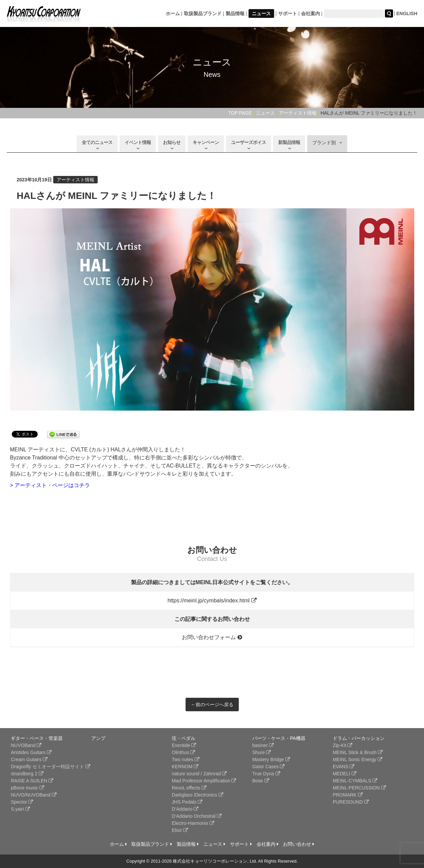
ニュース (261, 13)
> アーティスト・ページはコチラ (50, 485)
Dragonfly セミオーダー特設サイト (51, 767)
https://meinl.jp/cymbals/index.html (212, 601)
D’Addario (185, 809)
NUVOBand (26, 745)
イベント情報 (138, 145)
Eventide (184, 745)
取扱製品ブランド (203, 13)
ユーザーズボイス (249, 145)
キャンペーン (206, 145)
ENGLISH (407, 13)
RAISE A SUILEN (32, 781)
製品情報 (235, 13)
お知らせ (172, 145)
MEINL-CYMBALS (355, 781)
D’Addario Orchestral (197, 816)
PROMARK (348, 795)
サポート (288, 13)
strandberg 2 (27, 774)
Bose (261, 781)
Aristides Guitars (31, 752)
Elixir (180, 830)
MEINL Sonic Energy (357, 759)
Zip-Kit (343, 745)
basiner (263, 745)
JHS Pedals (187, 802)
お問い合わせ (299, 844)
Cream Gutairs (29, 759)
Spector (22, 802)
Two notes (186, 759)
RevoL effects (189, 788)
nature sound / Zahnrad (199, 774)
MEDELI (345, 774)
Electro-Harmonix (193, 823)
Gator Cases (268, 767)
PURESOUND (351, 802)
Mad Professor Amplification (204, 781)
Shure (262, 752)
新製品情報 (289, 145)
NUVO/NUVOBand (34, 795)
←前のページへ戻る (212, 705)
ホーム (173, 13)
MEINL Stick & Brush (358, 752)
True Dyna (266, 774)
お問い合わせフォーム (212, 637)
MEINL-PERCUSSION (359, 788)
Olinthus (183, 752)
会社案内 (311, 13)
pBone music (27, 788)
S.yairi (20, 809)
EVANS (344, 767)
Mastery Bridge (271, 759)
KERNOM (185, 767)
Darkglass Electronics (198, 795)
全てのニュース (97, 145)
